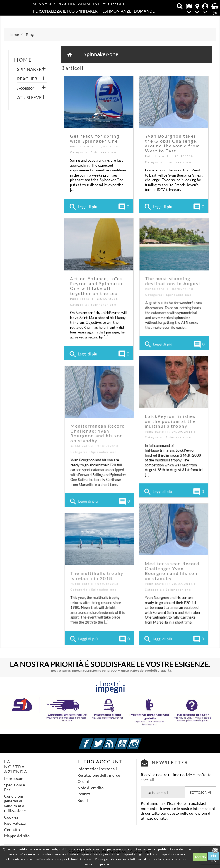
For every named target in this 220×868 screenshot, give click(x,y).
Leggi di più (83, 207)
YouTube (129, 740)
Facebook (93, 740)
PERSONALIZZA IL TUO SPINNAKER (65, 11)
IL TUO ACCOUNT (100, 761)
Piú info (213, 857)
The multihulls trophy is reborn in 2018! (151, 573)
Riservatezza (15, 823)
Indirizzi (84, 794)
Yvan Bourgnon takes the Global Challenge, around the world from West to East (172, 143)
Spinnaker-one (101, 54)
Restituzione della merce (99, 775)
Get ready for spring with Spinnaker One (95, 138)
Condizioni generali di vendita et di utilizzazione (15, 803)
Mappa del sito (17, 836)
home (23, 60)
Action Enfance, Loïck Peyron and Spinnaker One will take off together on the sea (97, 285)
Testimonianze (116, 11)
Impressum (14, 778)
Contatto (56, 19)
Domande (144, 11)
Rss (117, 740)
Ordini (83, 781)
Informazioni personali (97, 769)
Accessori (113, 4)
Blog (38, 19)
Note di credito (91, 788)
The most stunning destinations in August (173, 284)
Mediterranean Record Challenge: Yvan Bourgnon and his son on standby (152, 431)
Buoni (83, 800)
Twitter (105, 740)
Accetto (200, 857)
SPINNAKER (44, 4)
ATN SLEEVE (89, 4)
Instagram (141, 740)
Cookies (11, 817)
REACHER (67, 4)
